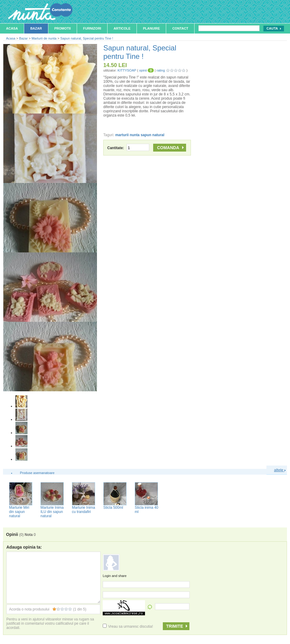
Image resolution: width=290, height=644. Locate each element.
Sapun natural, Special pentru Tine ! (87, 38)
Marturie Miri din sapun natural (19, 512)
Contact (180, 28)
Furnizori (92, 28)
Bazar (36, 28)
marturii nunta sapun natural (140, 135)
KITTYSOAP (127, 70)
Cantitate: (128, 148)
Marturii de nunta (44, 38)
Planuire (151, 28)
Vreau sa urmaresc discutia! (128, 626)
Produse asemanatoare (37, 473)
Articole (122, 28)
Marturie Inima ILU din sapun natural (52, 512)
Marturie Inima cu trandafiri (84, 510)
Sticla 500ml (113, 508)
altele (280, 470)
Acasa (12, 28)
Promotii (63, 28)
